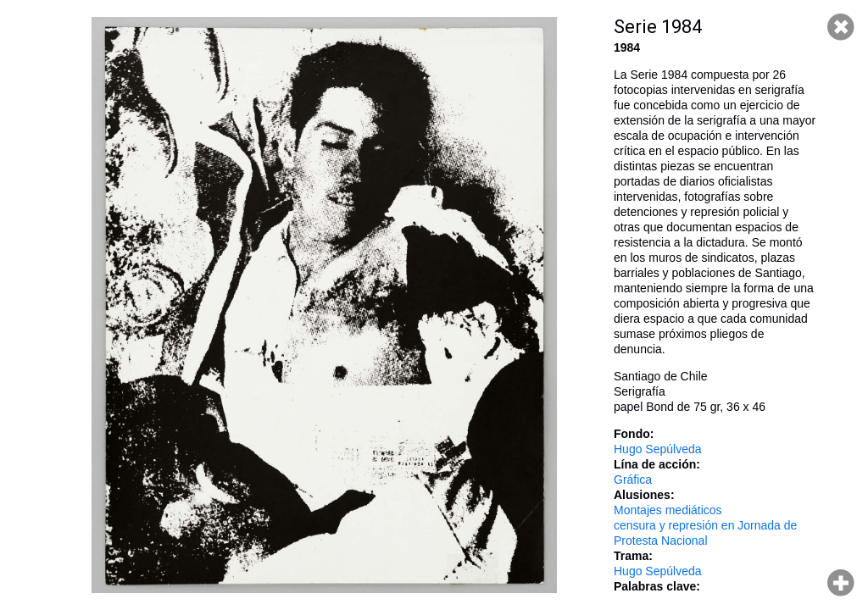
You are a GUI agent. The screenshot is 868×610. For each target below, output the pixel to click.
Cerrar (841, 27)
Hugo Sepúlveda (658, 449)
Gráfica (633, 480)
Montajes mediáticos (668, 510)
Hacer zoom (841, 583)
